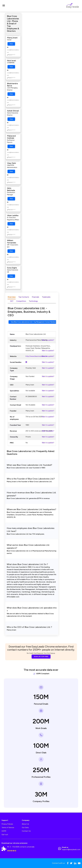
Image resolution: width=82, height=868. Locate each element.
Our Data (25, 827)
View (11, 44)
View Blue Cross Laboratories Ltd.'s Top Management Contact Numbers (33, 322)
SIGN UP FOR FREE (41, 657)
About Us (25, 824)
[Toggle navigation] (4, 6)
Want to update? (48, 340)
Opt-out (5, 835)
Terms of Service (8, 827)
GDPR (4, 831)
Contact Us (26, 831)
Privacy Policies (7, 824)
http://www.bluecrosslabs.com (36, 356)
